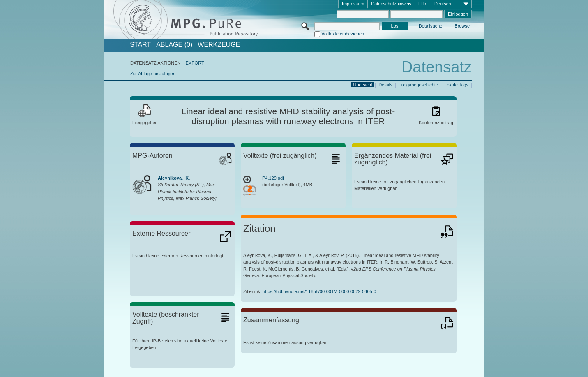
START (140, 45)
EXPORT (195, 63)
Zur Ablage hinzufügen (153, 74)
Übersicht (362, 85)
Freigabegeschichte (418, 85)
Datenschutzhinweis (391, 4)
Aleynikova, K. (174, 178)
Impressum (353, 4)
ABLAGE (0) (174, 45)
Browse (462, 26)
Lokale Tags (456, 85)
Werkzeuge (219, 45)
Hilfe (423, 4)
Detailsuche (430, 26)
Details (385, 85)
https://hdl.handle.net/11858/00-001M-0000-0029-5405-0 (319, 291)
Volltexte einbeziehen (343, 34)
